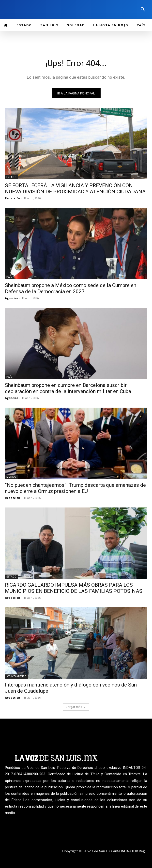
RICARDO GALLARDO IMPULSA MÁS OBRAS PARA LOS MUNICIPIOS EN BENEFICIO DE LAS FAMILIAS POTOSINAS (74, 588)
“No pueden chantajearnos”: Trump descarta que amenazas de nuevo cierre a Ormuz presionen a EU (75, 488)
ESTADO (11, 177)
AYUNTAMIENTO (16, 676)
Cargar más (76, 707)
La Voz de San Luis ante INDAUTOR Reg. (114, 851)
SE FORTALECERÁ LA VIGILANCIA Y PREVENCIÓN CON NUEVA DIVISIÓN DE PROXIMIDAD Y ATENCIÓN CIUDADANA (75, 189)
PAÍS (9, 277)
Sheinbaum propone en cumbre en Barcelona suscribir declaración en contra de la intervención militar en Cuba (68, 388)
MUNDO (11, 477)
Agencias (12, 298)
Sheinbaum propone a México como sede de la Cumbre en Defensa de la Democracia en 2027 (71, 288)
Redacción (13, 198)
